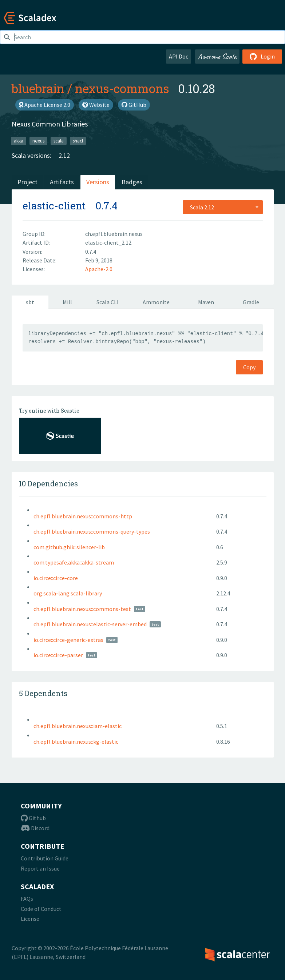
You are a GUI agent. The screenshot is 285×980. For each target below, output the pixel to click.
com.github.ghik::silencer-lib (69, 547)
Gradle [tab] (251, 302)
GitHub (134, 105)
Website (96, 105)
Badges (132, 182)
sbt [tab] (30, 302)
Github (33, 818)
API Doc (179, 56)
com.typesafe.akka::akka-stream (74, 562)
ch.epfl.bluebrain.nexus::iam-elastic (78, 726)
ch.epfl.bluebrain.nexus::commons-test (82, 609)
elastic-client (54, 206)
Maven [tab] (206, 302)
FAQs (27, 899)
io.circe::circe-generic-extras (68, 640)
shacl (78, 140)
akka (19, 140)
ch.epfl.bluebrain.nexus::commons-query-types (92, 531)
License (30, 919)
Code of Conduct (41, 909)
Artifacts (62, 182)
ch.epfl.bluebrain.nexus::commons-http (83, 516)
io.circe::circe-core (56, 578)
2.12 (64, 155)
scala (59, 140)
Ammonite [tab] (156, 302)
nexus (38, 140)
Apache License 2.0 (45, 105)
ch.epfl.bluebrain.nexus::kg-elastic (76, 742)
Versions (98, 182)
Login (262, 56)
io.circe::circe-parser (58, 655)
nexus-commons (122, 88)
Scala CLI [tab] (108, 302)
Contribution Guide (45, 858)
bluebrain (38, 88)
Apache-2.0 (99, 269)
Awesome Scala (217, 56)
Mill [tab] (67, 302)
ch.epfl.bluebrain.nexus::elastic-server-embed (90, 624)
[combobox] (223, 207)
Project (27, 182)
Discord (35, 828)
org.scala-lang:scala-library (68, 593)
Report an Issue (40, 868)
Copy (249, 367)
